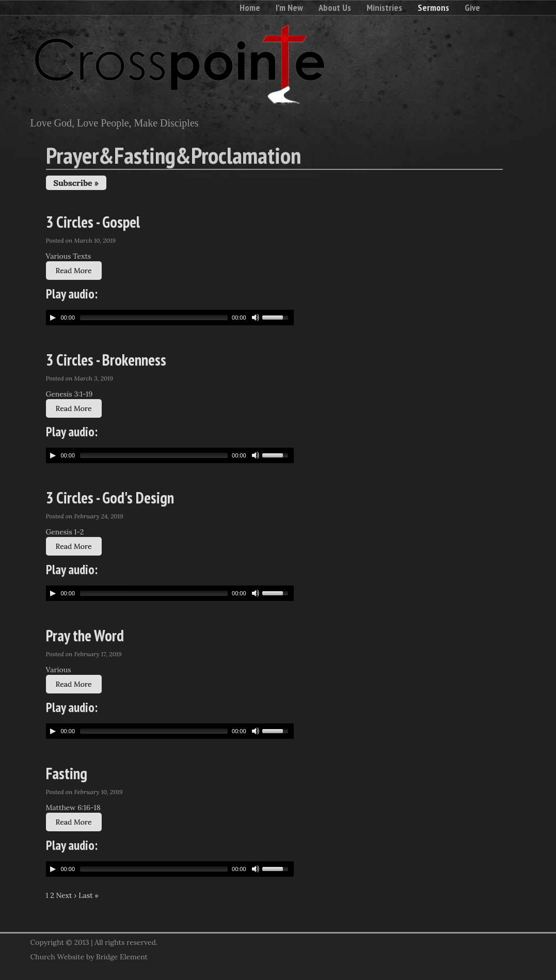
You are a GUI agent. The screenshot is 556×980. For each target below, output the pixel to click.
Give (472, 7)
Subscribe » (76, 183)
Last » (89, 895)
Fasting (67, 773)
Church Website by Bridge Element (89, 957)
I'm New (289, 7)
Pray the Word (85, 635)
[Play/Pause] (53, 318)
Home (250, 7)
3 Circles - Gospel (93, 222)
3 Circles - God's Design (110, 497)
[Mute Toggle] (256, 318)
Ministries (384, 7)
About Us (335, 7)
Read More (74, 271)
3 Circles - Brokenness (106, 360)
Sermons (433, 7)
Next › (67, 895)
